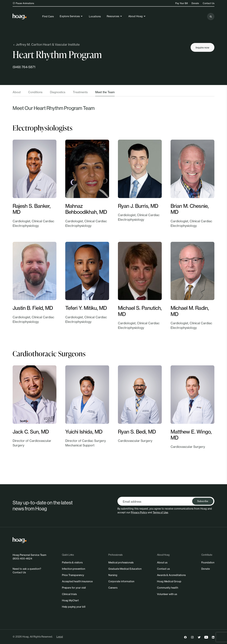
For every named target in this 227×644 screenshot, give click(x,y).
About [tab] (17, 92)
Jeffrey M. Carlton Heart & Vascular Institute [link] (46, 44)
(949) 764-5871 (24, 67)
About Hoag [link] (137, 16)
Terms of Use (160, 512)
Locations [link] (95, 16)
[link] (20, 17)
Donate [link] (195, 3)
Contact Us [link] (209, 3)
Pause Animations (23, 3)
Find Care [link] (48, 16)
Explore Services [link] (71, 16)
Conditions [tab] (35, 92)
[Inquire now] (202, 47)
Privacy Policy (139, 512)
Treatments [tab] (80, 92)
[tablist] (113, 93)
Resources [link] (115, 16)
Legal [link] (60, 637)
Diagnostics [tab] (58, 92)
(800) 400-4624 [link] (22, 559)
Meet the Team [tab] (105, 92)
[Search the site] (211, 17)
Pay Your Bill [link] (182, 3)
